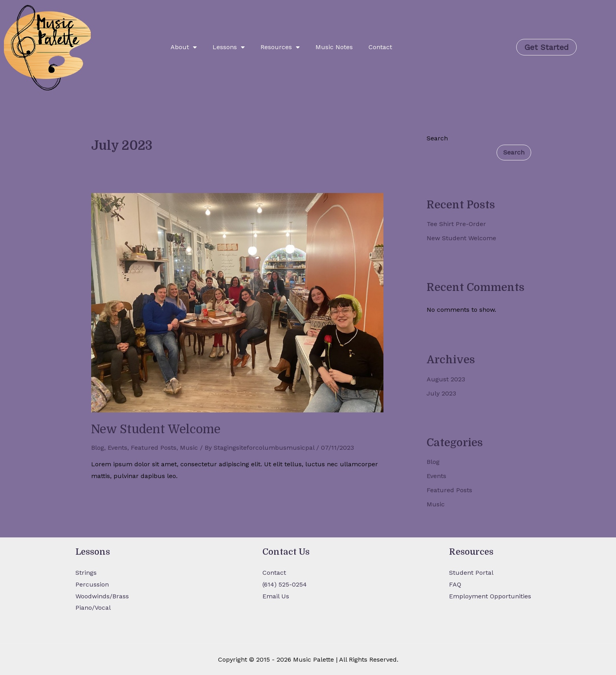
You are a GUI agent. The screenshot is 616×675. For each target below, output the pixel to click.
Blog (98, 448)
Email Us (276, 596)
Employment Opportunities (490, 596)
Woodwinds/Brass (102, 596)
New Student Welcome (156, 429)
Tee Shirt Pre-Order (456, 224)
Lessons (229, 47)
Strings (86, 573)
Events (117, 448)
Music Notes (334, 47)
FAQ (455, 584)
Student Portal (471, 573)
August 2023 (446, 379)
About (184, 47)
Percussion (92, 584)
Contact (380, 47)
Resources (280, 47)
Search (437, 138)
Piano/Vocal (93, 608)
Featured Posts (154, 448)
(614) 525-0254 (285, 584)
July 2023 (441, 393)
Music (189, 448)
